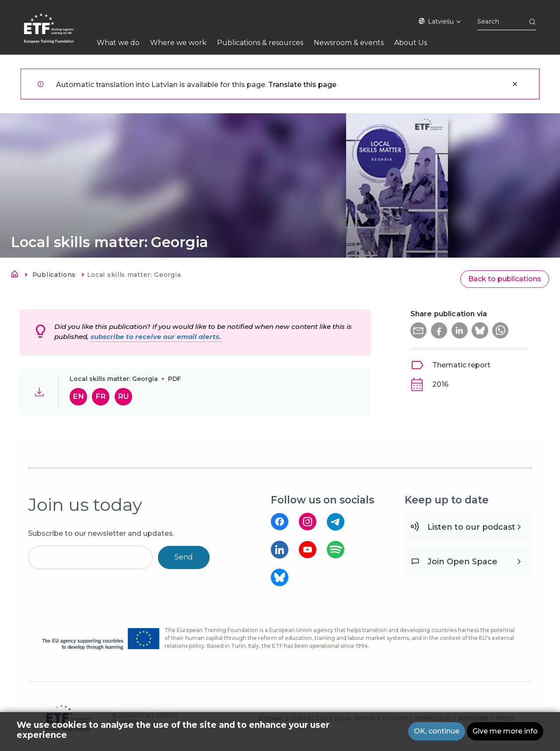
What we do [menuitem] (118, 43)
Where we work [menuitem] (178, 43)
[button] (419, 331)
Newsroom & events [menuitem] (349, 43)
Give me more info (505, 732)
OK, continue (437, 732)
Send (184, 557)
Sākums (17, 276)
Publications (54, 275)
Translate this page (302, 85)
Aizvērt (515, 84)
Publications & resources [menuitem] (260, 43)
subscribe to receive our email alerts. (156, 337)
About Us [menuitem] (411, 43)
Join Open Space (462, 562)
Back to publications (505, 279)
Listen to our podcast (471, 527)
